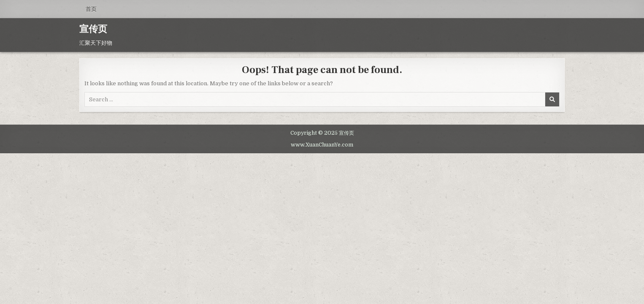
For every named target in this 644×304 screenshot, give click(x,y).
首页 (91, 9)
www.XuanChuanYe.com (322, 145)
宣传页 (93, 29)
